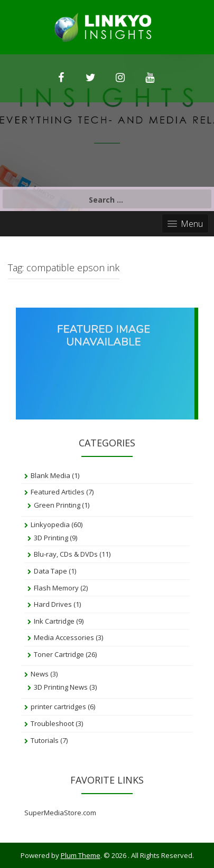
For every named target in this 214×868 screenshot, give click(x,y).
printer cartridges (58, 707)
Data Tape (50, 571)
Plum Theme (81, 855)
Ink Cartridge (54, 621)
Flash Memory (56, 588)
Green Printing (57, 505)
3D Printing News (61, 687)
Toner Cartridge (59, 654)
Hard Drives (53, 604)
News (40, 674)
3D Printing (51, 538)
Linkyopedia (50, 524)
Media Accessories (64, 637)
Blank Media (50, 475)
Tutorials (45, 740)
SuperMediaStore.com (60, 813)
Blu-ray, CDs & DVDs (66, 554)
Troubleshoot (52, 723)
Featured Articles (58, 492)
